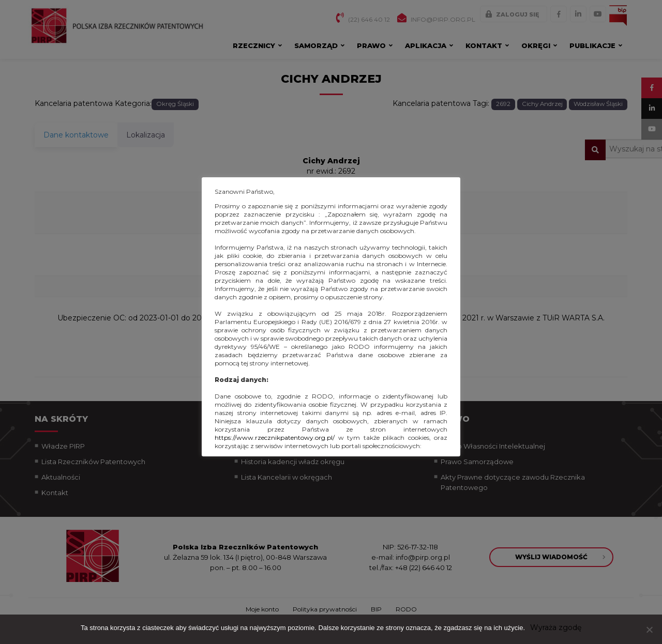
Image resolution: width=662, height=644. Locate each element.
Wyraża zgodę (556, 627)
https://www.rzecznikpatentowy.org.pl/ (275, 438)
